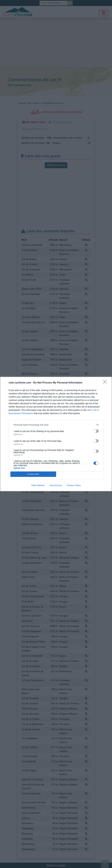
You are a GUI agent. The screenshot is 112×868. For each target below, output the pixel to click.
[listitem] (56, 425)
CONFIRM (33, 474)
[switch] (96, 431)
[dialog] (56, 434)
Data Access (56, 485)
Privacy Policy (74, 485)
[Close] (106, 383)
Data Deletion (38, 485)
